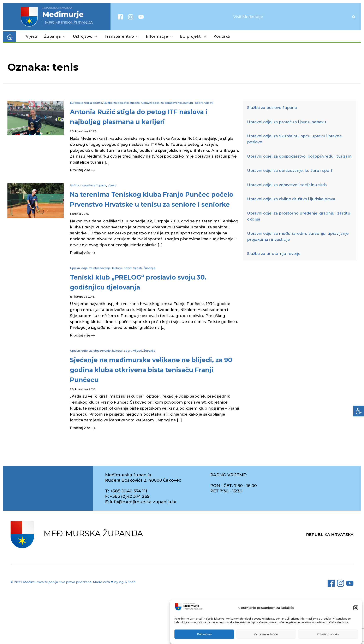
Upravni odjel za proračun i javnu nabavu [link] (287, 122)
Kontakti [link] (222, 36)
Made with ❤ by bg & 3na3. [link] (114, 582)
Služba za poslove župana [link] (122, 103)
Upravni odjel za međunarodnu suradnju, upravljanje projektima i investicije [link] (298, 237)
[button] (356, 608)
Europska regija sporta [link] (86, 103)
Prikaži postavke (328, 635)
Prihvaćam (204, 635)
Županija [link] (55, 36)
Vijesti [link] (31, 36)
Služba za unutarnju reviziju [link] (274, 254)
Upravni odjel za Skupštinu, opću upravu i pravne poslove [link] (294, 139)
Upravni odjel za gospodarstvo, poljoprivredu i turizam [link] (299, 156)
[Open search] (354, 17)
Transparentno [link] (122, 36)
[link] (359, 411)
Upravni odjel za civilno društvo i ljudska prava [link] (291, 199)
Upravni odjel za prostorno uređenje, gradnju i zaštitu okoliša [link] (299, 216)
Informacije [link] (159, 36)
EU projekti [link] (193, 36)
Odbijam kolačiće (266, 635)
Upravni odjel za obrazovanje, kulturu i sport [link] (172, 103)
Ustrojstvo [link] (85, 36)
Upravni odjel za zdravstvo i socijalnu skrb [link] (287, 185)
